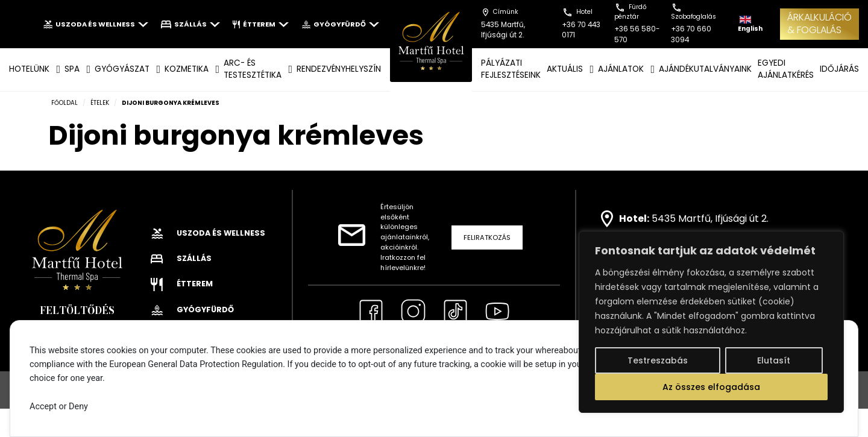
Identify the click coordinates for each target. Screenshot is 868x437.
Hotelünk (29, 69)
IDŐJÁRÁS (839, 69)
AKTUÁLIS (565, 69)
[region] (711, 322)
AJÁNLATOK (621, 69)
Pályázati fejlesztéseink (511, 69)
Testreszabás (658, 360)
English (750, 24)
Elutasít (774, 360)
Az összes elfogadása (711, 387)
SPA (72, 69)
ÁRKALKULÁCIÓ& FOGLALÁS (819, 24)
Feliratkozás (487, 237)
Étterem (261, 24)
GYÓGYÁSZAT (122, 69)
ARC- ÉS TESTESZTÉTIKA (253, 69)
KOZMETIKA (187, 69)
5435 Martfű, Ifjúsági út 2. (710, 218)
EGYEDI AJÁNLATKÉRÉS (786, 69)
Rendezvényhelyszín (339, 69)
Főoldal (64, 103)
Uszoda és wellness (96, 24)
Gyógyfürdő (340, 24)
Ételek (100, 103)
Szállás (190, 24)
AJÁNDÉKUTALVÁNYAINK (705, 69)
